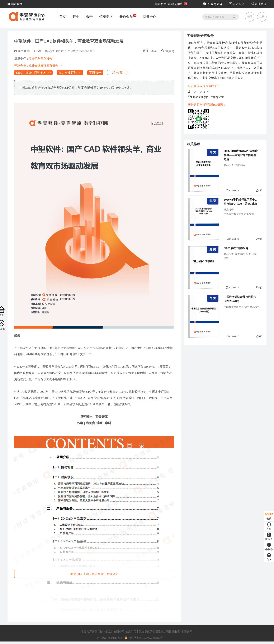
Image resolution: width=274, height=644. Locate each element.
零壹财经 (15, 4)
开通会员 (128, 16)
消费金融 (240, 165)
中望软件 (73, 51)
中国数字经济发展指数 (236, 307)
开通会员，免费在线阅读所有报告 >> (38, 66)
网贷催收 (240, 254)
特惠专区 (106, 17)
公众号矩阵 (213, 4)
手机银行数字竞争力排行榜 (239, 214)
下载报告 (95, 73)
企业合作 (259, 4)
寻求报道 (237, 4)
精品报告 (50, 51)
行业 (76, 17)
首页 (63, 17)
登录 (250, 17)
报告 (89, 17)
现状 (254, 254)
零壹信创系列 (87, 51)
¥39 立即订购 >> (70, 73)
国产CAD (61, 51)
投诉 (226, 258)
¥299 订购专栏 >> (33, 73)
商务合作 (150, 17)
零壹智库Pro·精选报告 (169, 4)
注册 (262, 17)
